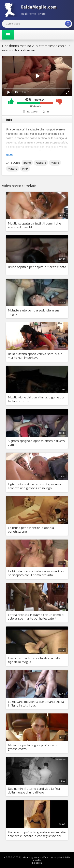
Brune (27, 163)
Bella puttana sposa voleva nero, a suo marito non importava (35, 356)
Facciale (41, 163)
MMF (25, 168)
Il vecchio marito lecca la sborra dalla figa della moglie (34, 660)
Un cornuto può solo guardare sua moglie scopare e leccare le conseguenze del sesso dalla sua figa (37, 834)
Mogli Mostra (32, 10)
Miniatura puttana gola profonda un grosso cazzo (33, 747)
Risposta (37, 863)
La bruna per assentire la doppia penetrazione (31, 529)
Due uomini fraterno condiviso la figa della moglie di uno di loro (34, 790)
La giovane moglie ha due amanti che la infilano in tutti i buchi (36, 703)
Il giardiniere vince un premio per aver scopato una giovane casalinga (35, 486)
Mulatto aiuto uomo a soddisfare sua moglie (34, 312)
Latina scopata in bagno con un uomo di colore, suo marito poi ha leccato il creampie (36, 617)
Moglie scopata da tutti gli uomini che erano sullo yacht (34, 225)
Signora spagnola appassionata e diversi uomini (37, 442)
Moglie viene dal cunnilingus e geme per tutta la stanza (36, 399)
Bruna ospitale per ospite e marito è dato (37, 267)
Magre (55, 163)
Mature (13, 168)
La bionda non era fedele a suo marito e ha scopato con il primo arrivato (36, 573)
